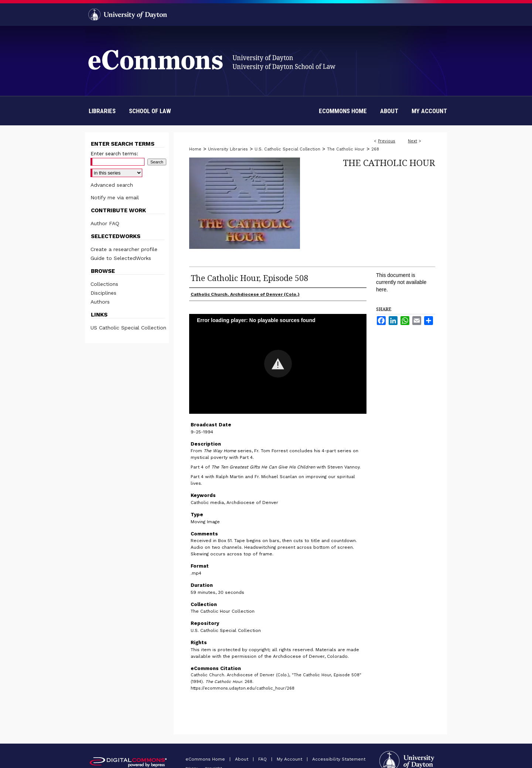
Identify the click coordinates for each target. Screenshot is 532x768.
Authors (100, 302)
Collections (104, 284)
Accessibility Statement (339, 759)
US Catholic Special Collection (128, 328)
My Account (290, 759)
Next (412, 141)
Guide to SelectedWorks (121, 258)
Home (195, 149)
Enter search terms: (114, 154)
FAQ (263, 759)
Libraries (102, 111)
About (242, 759)
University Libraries (228, 149)
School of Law (150, 111)
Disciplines (103, 293)
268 (375, 149)
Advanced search (112, 185)
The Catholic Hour (346, 149)
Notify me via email (115, 197)
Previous (387, 141)
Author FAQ (105, 223)
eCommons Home (206, 759)
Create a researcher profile (124, 249)
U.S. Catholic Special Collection (287, 149)
